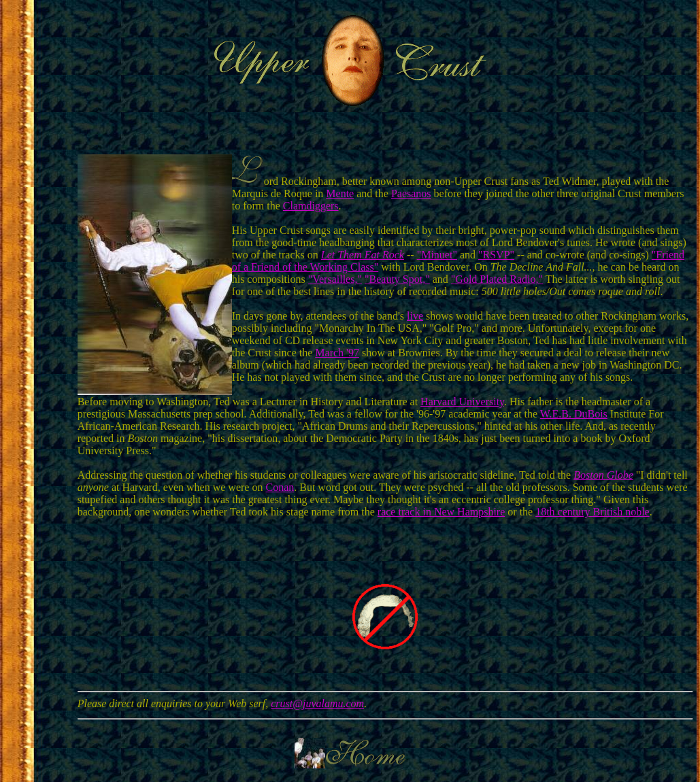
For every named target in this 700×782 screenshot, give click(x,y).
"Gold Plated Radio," (497, 279)
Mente (340, 193)
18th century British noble (593, 512)
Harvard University (462, 402)
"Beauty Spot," (397, 279)
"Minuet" (437, 255)
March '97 (337, 353)
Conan (280, 487)
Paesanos (411, 193)
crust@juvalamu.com (317, 703)
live (415, 316)
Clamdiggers (311, 206)
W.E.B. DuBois (574, 414)
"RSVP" (496, 255)
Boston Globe (603, 475)
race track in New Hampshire (441, 512)
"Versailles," (335, 279)
